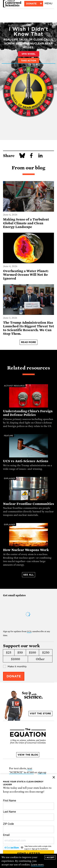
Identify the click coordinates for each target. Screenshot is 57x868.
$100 (32, 653)
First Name (28, 804)
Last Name (28, 815)
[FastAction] (11, 847)
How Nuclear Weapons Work (26, 550)
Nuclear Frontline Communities (28, 504)
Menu (48, 3)
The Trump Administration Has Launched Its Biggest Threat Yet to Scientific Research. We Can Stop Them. (28, 328)
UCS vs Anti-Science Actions (26, 461)
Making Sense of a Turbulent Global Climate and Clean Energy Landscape (26, 223)
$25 (9, 653)
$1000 (16, 659)
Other (40, 659)
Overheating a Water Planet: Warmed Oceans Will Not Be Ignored (26, 275)
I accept (50, 857)
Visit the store (40, 714)
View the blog (28, 755)
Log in (27, 849)
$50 (20, 653)
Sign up (34, 849)
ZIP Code (28, 828)
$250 (46, 653)
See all (28, 575)
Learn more (37, 865)
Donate (31, 4)
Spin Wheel (29, 54)
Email (28, 839)
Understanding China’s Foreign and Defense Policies (28, 413)
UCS (29, 631)
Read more (29, 342)
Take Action (28, 60)
